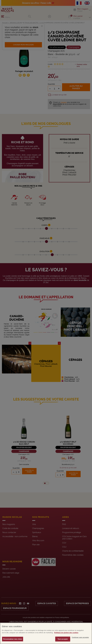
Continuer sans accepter (80, 642)
